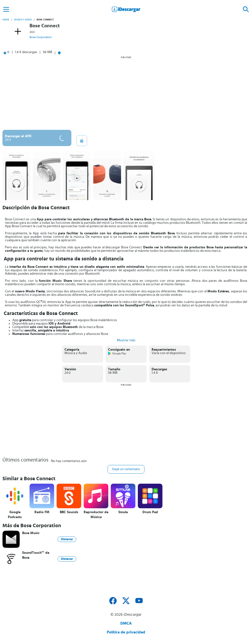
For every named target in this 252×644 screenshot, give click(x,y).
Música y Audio (23, 20)
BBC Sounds (69, 512)
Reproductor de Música (96, 515)
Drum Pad (150, 512)
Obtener (67, 539)
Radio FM (42, 512)
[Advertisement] (126, 93)
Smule (123, 512)
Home (6, 20)
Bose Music (31, 533)
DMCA (126, 623)
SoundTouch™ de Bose (36, 555)
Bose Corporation (41, 37)
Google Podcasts (15, 515)
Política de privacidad (126, 632)
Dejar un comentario (126, 469)
